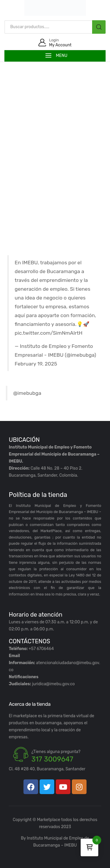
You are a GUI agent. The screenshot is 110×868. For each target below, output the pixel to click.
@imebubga (27, 393)
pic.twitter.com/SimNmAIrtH (49, 333)
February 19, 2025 (36, 364)
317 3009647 (52, 759)
